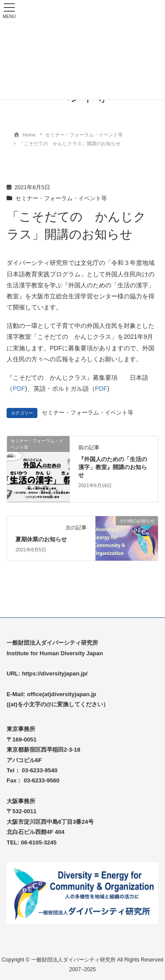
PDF (19, 389)
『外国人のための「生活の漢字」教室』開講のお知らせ (113, 467)
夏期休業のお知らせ (41, 539)
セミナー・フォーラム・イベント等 (61, 198)
